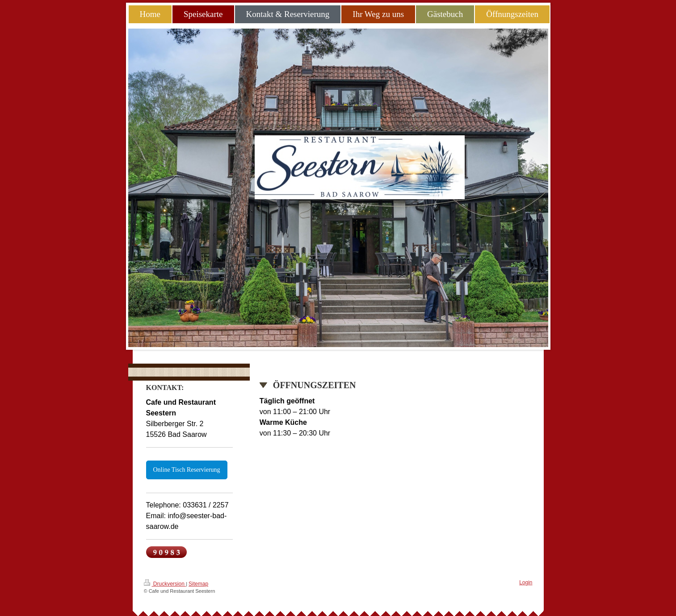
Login (526, 582)
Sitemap (198, 584)
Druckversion (165, 583)
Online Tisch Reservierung (187, 470)
